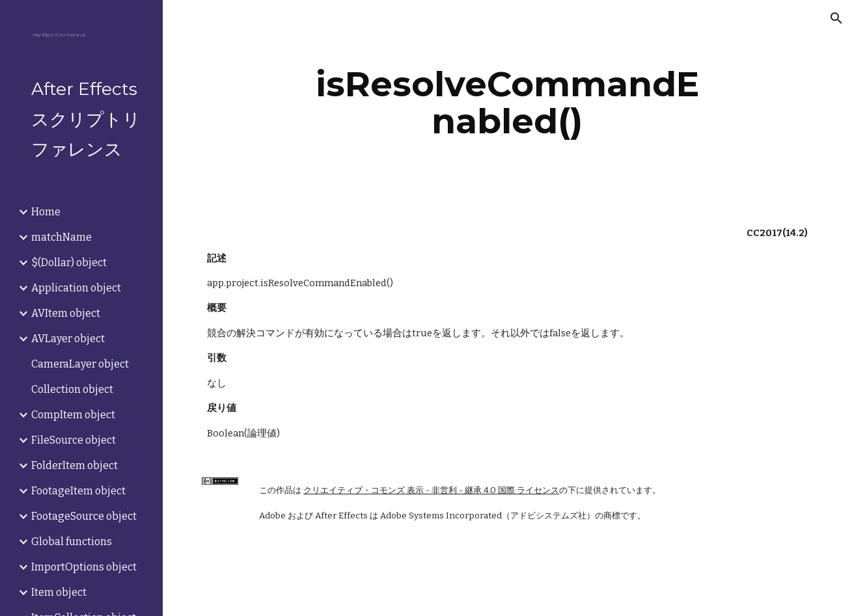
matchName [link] (62, 237)
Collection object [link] (72, 389)
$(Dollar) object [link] (69, 262)
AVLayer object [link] (68, 339)
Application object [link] (76, 288)
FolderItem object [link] (75, 465)
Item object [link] (59, 592)
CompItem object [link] (73, 415)
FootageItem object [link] (78, 491)
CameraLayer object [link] (80, 364)
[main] (508, 102)
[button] (836, 18)
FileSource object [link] (74, 440)
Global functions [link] (72, 542)
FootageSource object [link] (84, 516)
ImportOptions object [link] (84, 567)
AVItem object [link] (66, 313)
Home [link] (46, 212)
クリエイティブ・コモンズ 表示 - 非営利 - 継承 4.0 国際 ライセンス (431, 490)
